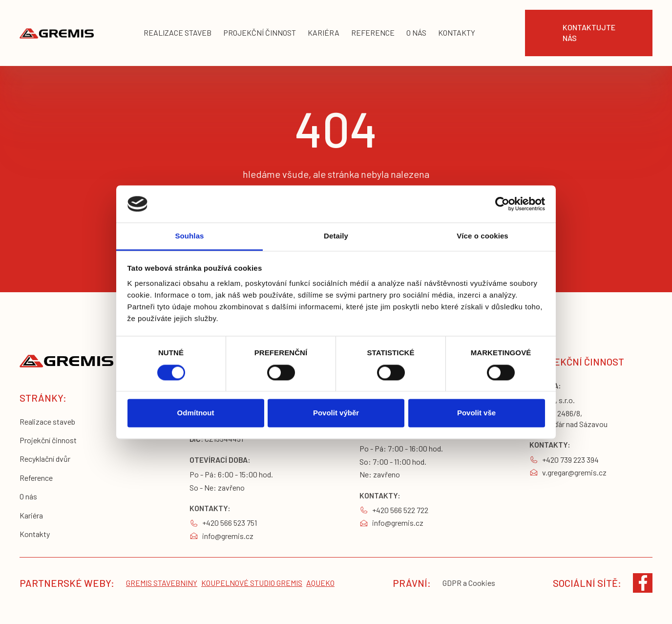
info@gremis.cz (228, 536)
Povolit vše (476, 413)
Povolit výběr (336, 413)
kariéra (324, 32)
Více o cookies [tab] (483, 236)
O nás (28, 496)
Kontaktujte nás (589, 32)
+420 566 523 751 (230, 523)
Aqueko (320, 583)
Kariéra (31, 515)
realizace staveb (178, 32)
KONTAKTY (457, 32)
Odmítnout (196, 413)
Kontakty (35, 534)
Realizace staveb (47, 421)
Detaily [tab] (336, 236)
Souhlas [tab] (189, 236)
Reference (36, 478)
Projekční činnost (48, 440)
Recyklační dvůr (45, 459)
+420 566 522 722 (400, 510)
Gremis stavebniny (162, 583)
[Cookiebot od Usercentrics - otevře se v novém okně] (502, 204)
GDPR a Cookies (469, 583)
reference (373, 32)
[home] (57, 33)
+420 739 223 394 (570, 460)
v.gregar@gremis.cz (574, 472)
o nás (416, 32)
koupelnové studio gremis (252, 583)
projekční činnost (260, 32)
